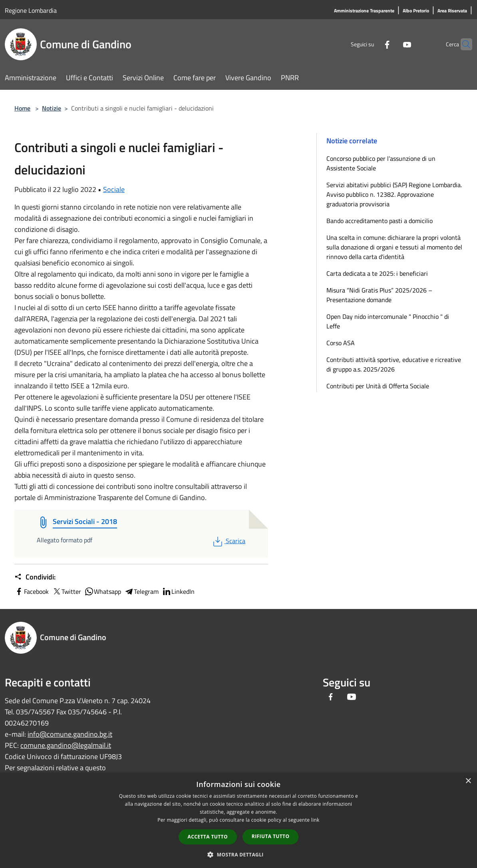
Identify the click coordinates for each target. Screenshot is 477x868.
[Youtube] (392, 44)
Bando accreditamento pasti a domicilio (380, 221)
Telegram (141, 591)
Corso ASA (341, 343)
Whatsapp (103, 591)
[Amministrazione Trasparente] (364, 11)
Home (22, 108)
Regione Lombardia (31, 10)
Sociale (114, 189)
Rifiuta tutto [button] (271, 836)
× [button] (468, 781)
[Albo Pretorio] (416, 11)
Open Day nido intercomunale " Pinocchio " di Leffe (388, 321)
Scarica (228, 541)
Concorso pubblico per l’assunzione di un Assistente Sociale (381, 163)
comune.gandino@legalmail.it (66, 745)
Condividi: (35, 577)
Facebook (32, 591)
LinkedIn (178, 591)
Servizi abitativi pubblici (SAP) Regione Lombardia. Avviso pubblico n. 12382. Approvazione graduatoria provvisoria (394, 194)
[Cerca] (463, 44)
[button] (238, 854)
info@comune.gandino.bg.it (70, 734)
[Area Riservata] (452, 11)
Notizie (52, 108)
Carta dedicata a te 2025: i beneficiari (377, 273)
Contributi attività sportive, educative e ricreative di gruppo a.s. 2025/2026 (394, 364)
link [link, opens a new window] (315, 820)
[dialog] (238, 820)
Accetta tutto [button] (208, 837)
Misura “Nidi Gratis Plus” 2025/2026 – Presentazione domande (379, 295)
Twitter (67, 591)
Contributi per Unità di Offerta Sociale (378, 386)
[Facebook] (372, 44)
